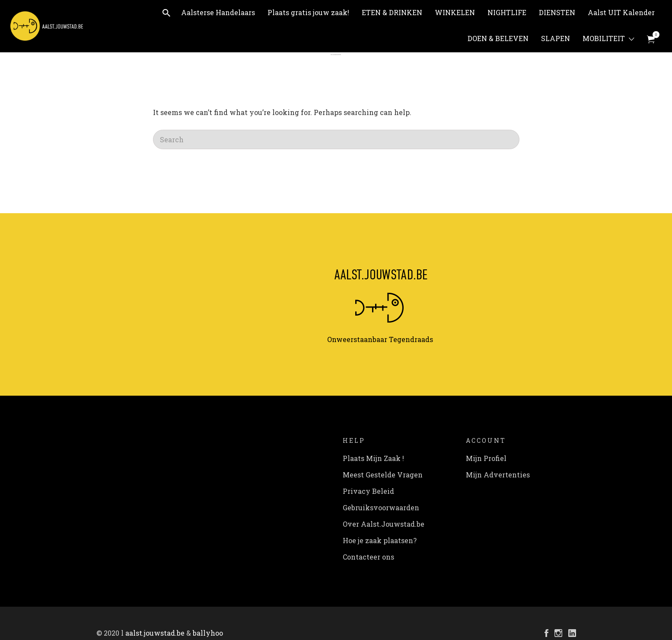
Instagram (558, 633)
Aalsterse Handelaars (218, 12)
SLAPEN (556, 38)
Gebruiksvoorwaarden (381, 507)
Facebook (546, 633)
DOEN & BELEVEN (498, 38)
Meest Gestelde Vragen (383, 475)
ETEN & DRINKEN (392, 12)
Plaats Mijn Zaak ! (373, 458)
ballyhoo (208, 633)
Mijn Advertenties (498, 475)
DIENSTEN (557, 12)
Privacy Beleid (368, 491)
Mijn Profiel (486, 458)
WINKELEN (455, 12)
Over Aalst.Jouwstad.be (384, 524)
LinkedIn (572, 633)
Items (654, 35)
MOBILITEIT (604, 38)
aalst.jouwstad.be (155, 633)
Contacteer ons (368, 557)
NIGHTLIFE (507, 12)
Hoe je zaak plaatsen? (380, 540)
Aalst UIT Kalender (621, 12)
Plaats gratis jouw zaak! (308, 12)
